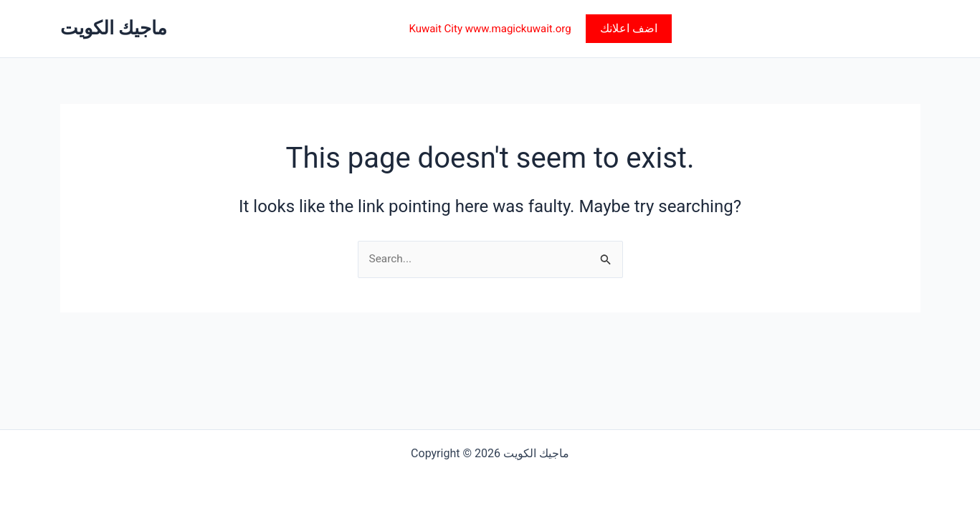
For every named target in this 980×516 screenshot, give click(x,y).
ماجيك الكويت (114, 28)
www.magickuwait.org (518, 29)
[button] (629, 29)
